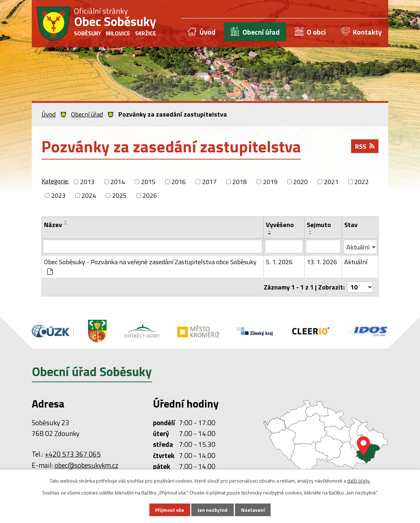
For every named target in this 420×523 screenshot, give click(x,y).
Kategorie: (55, 181)
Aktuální (356, 262)
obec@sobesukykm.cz (86, 465)
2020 (301, 182)
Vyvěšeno (280, 225)
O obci (316, 32)
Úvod (207, 32)
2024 (89, 195)
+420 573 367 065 (73, 454)
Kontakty (367, 32)
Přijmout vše (170, 510)
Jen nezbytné (213, 510)
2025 (119, 195)
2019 (270, 182)
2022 (362, 182)
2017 (209, 182)
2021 (331, 182)
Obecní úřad (261, 32)
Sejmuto (319, 225)
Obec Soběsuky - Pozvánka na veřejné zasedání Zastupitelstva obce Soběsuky (150, 266)
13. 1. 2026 (322, 262)
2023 (58, 195)
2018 (240, 182)
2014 (118, 182)
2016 (179, 182)
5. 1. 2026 (279, 262)
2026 (150, 195)
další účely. (359, 481)
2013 (87, 182)
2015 (148, 182)
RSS (365, 146)
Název (53, 225)
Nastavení (253, 510)
